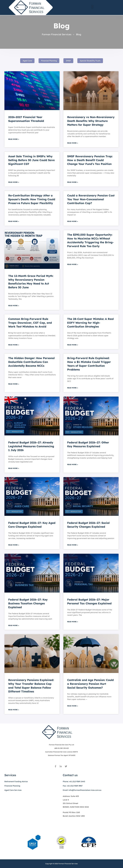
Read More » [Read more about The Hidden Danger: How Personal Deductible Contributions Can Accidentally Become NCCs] (14, 384)
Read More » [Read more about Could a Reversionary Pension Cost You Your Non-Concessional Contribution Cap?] (73, 221)
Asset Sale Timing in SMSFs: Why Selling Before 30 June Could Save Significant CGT (31, 160)
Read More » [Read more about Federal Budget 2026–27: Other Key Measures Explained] (73, 464)
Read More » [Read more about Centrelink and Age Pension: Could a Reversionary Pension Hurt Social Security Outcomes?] (73, 706)
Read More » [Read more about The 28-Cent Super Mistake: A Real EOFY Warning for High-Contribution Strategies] (73, 345)
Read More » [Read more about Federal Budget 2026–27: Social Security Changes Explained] (73, 545)
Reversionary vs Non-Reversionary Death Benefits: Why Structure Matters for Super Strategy (91, 121)
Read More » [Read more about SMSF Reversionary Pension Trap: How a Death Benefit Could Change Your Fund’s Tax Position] (73, 182)
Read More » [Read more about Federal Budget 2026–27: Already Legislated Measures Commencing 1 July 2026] (14, 468)
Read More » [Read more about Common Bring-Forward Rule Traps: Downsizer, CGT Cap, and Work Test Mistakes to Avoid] (14, 345)
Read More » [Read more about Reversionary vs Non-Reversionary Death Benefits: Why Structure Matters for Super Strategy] (73, 143)
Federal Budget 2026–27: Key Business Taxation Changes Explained (28, 603)
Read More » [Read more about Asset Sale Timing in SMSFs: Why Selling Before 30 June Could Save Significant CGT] (14, 182)
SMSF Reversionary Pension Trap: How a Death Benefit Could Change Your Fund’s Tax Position (90, 160)
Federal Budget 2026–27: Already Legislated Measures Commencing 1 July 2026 (31, 446)
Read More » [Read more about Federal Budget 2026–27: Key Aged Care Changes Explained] (14, 545)
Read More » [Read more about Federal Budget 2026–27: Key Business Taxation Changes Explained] (14, 625)
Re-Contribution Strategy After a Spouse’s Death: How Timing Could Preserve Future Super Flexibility (32, 199)
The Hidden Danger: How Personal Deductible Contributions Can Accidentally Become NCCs (31, 362)
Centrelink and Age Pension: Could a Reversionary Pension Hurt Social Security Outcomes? (90, 684)
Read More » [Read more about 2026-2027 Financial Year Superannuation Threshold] (14, 139)
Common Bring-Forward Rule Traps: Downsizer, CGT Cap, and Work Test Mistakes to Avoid (30, 323)
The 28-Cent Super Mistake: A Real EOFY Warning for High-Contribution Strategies (90, 323)
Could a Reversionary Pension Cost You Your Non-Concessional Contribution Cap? (91, 199)
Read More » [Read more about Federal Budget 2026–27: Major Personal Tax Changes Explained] (73, 622)
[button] (92, 7)
